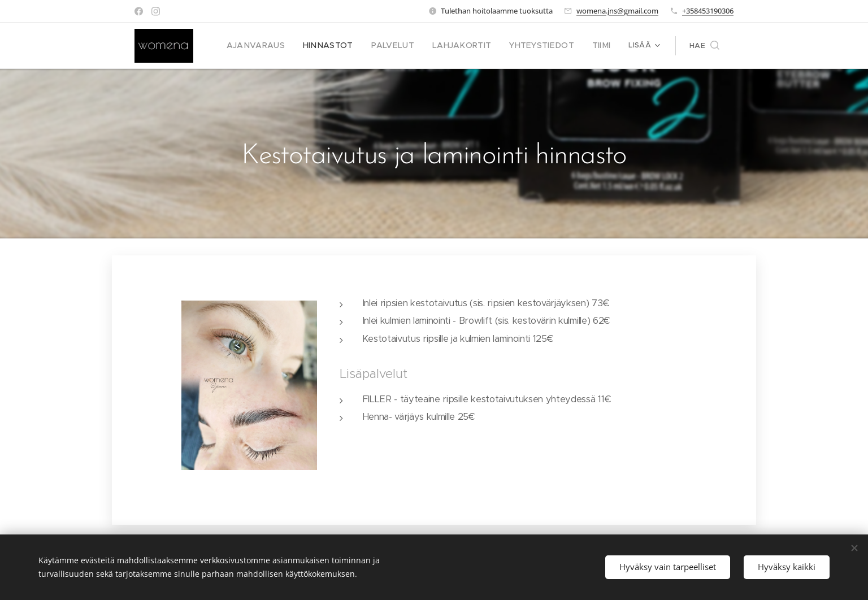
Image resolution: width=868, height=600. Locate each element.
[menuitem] (281, 46)
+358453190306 (708, 11)
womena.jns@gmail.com (617, 11)
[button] (704, 46)
